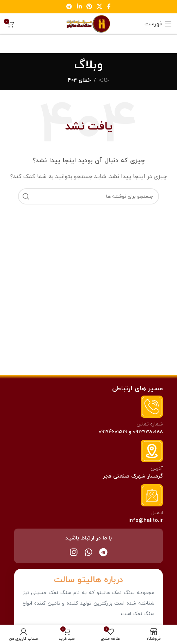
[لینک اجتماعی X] (100, 7)
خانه (104, 80)
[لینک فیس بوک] (109, 7)
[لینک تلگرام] (69, 7)
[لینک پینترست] (89, 7)
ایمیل (157, 513)
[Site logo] (88, 23)
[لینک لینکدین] (79, 7)
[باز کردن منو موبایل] (158, 24)
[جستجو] (88, 196)
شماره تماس (150, 424)
